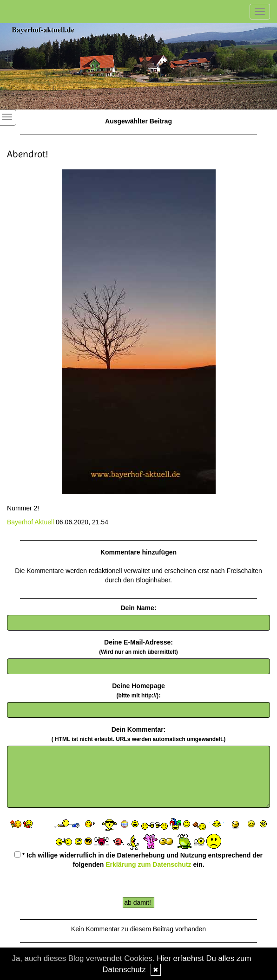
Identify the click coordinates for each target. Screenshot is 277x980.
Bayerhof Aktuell (30, 522)
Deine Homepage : (138, 690)
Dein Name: (138, 608)
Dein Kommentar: (138, 734)
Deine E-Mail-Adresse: (138, 647)
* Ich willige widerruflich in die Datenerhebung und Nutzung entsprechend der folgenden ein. (138, 860)
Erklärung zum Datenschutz (148, 864)
